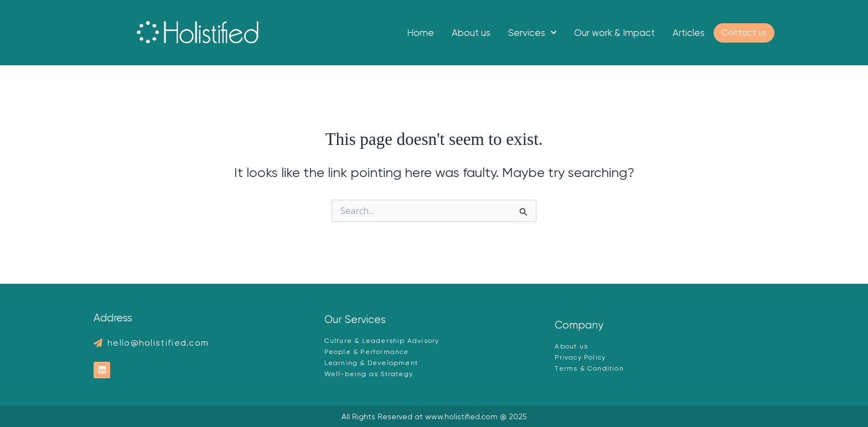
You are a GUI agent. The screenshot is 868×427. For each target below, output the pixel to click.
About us (471, 33)
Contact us (744, 33)
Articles (689, 33)
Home (420, 33)
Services (532, 33)
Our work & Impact (614, 33)
